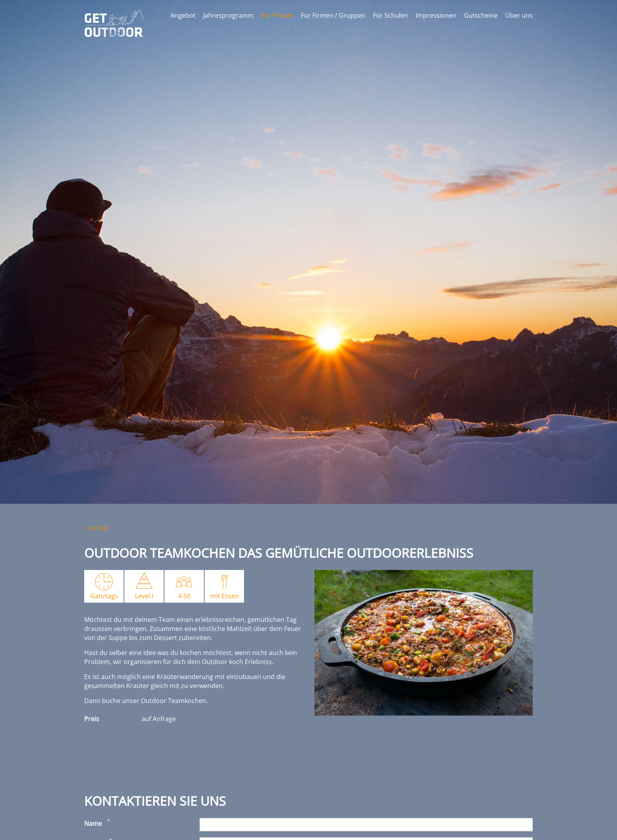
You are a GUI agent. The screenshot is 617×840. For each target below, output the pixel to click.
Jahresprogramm (228, 15)
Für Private (277, 15)
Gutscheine (481, 15)
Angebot (183, 15)
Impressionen (436, 15)
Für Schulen (391, 15)
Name (93, 823)
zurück (96, 528)
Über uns (519, 15)
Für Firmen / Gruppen (333, 15)
